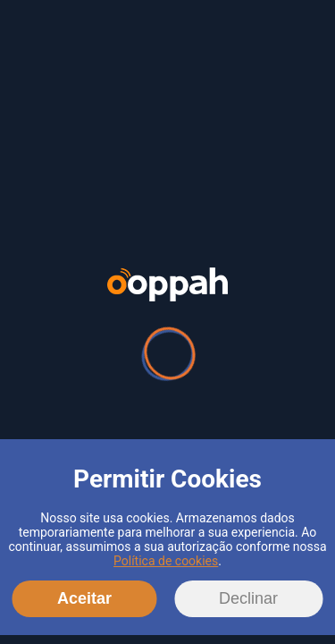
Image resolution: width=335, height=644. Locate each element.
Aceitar (84, 598)
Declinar (248, 598)
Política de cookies (166, 561)
